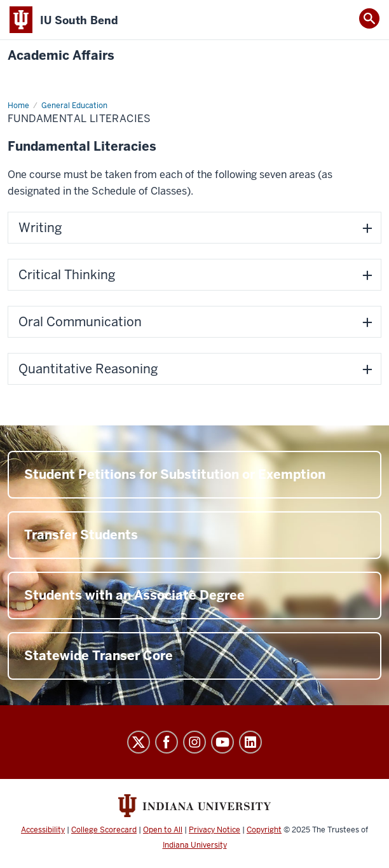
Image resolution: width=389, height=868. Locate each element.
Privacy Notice (215, 830)
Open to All (163, 830)
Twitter (139, 742)
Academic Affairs (61, 56)
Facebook (167, 742)
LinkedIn (250, 742)
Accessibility (43, 830)
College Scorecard (104, 830)
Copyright (264, 830)
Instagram (194, 742)
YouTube (222, 742)
